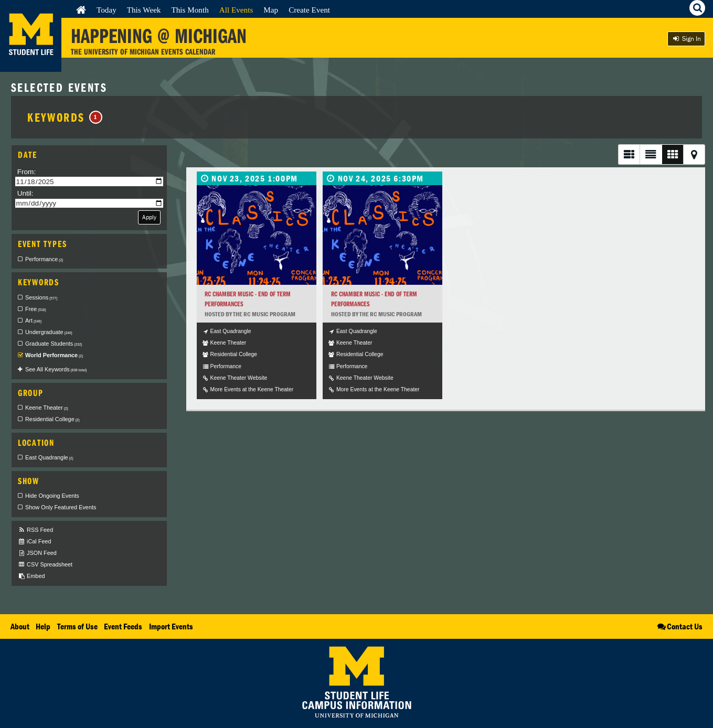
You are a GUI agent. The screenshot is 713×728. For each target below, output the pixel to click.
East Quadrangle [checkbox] (49, 457)
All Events (236, 10)
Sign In (686, 39)
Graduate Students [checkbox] (54, 344)
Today (107, 10)
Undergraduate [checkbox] (49, 332)
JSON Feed (37, 553)
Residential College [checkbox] (52, 419)
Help (43, 626)
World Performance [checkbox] (54, 355)
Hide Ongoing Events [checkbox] (52, 496)
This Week (144, 10)
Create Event (309, 10)
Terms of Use (77, 626)
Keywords (65, 117)
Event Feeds (123, 626)
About (20, 626)
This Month (190, 10)
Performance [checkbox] (44, 259)
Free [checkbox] (36, 309)
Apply (149, 217)
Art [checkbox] (33, 320)
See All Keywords (56, 369)
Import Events (171, 626)
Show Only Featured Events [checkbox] (61, 507)
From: (27, 172)
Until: (25, 193)
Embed (31, 576)
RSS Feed (35, 530)
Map (271, 10)
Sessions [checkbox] (41, 297)
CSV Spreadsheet (45, 565)
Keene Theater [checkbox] (47, 408)
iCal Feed (35, 542)
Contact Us (679, 626)
